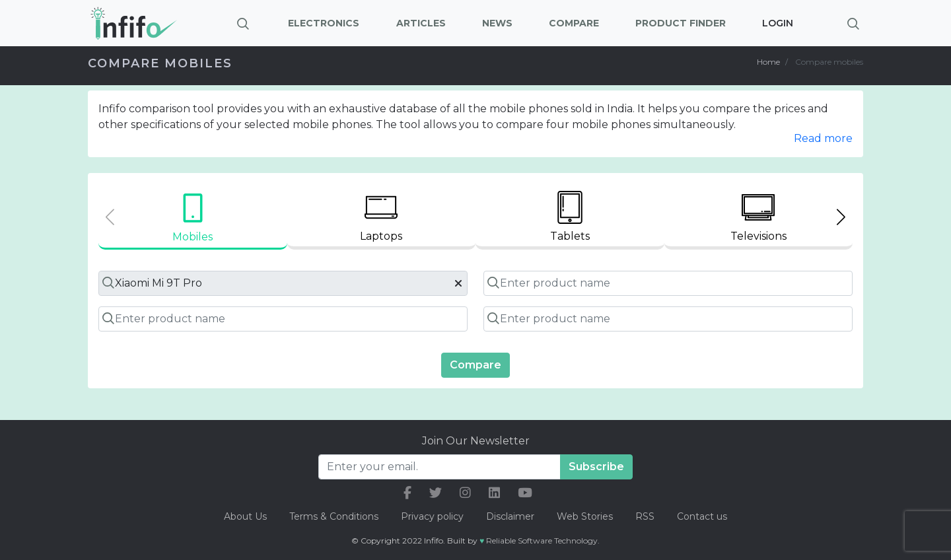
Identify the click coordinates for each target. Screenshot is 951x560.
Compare (475, 365)
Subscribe (596, 467)
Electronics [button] (324, 23)
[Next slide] (841, 217)
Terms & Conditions (334, 516)
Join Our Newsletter (476, 441)
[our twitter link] (436, 493)
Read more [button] (823, 138)
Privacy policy (432, 516)
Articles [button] (421, 23)
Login (778, 23)
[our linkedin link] (494, 493)
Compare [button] (574, 23)
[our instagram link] (465, 493)
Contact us (702, 516)
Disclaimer (511, 516)
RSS (645, 516)
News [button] (497, 23)
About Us (245, 516)
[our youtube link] (525, 493)
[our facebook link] (407, 493)
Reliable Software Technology (542, 541)
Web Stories (585, 516)
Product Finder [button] (681, 23)
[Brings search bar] (853, 23)
